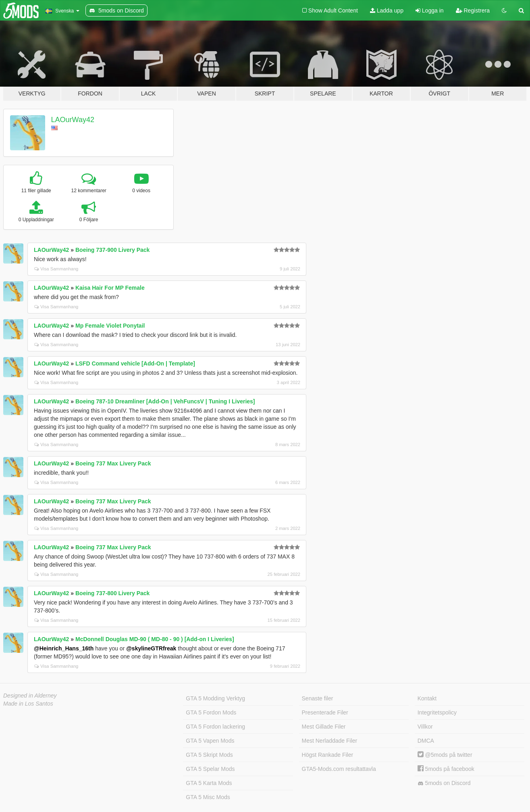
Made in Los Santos (28, 704)
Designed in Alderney (30, 696)
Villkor (425, 727)
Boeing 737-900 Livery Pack (112, 250)
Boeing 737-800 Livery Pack (112, 593)
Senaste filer (318, 698)
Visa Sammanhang (56, 269)
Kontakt (427, 698)
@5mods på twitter (445, 755)
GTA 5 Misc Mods (208, 797)
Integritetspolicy (437, 712)
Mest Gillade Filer (324, 727)
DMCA (426, 741)
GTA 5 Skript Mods (209, 755)
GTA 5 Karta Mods (209, 783)
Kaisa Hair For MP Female (110, 288)
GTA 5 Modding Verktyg (215, 698)
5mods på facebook (446, 769)
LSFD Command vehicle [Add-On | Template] (135, 363)
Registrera (473, 10)
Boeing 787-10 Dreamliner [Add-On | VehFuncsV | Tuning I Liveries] (165, 401)
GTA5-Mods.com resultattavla (339, 769)
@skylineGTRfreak (151, 648)
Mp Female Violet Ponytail (110, 326)
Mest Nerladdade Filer (330, 741)
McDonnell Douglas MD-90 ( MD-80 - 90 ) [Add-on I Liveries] (155, 639)
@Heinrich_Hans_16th (64, 648)
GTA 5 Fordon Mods (211, 712)
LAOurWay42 (73, 120)
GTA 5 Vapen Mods (210, 741)
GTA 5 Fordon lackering (215, 727)
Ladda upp (387, 10)
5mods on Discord (444, 783)
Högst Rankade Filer (328, 755)
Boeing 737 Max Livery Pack (113, 463)
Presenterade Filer (325, 712)
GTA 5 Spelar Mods (210, 769)
